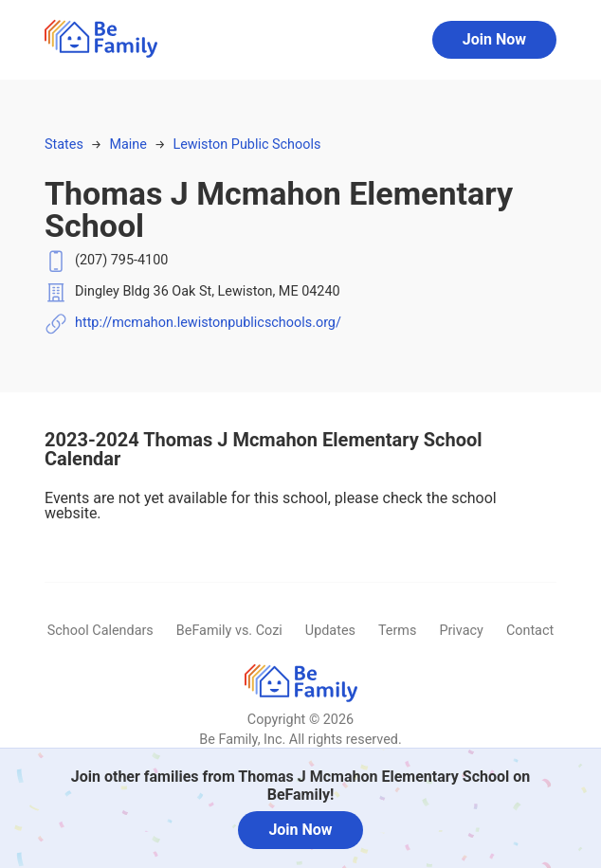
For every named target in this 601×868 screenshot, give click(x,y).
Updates (330, 631)
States (64, 145)
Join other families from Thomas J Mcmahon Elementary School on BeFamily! (300, 786)
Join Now (494, 39)
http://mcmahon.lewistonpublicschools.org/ (208, 323)
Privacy (461, 631)
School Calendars (100, 631)
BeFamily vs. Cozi (229, 631)
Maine (127, 145)
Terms (397, 631)
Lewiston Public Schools (246, 145)
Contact (530, 631)
